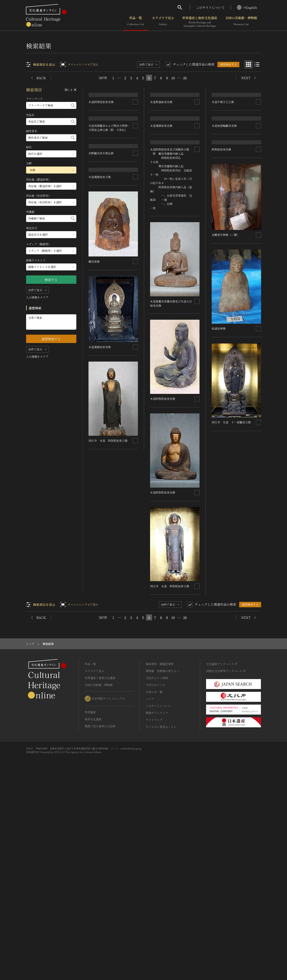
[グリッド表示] (249, 64)
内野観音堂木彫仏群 (101, 358)
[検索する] (73, 105)
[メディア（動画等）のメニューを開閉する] (51, 251)
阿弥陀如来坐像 (221, 363)
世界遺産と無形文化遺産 (200, 22)
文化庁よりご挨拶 (157, 880)
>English (247, 7)
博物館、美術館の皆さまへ (162, 873)
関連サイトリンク (157, 915)
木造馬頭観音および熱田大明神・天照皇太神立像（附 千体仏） (110, 271)
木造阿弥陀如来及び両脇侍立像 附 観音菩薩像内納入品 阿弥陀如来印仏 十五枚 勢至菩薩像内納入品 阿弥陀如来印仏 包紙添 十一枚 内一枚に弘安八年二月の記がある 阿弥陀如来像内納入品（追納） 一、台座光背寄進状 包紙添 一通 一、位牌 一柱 (177, 382)
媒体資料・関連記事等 (160, 866)
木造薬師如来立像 (100, 452)
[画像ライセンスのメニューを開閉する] (51, 267)
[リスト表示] (257, 64)
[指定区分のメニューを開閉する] (51, 235)
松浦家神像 (219, 542)
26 (185, 78)
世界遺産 (90, 915)
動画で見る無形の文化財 (100, 929)
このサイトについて (210, 7)
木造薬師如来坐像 (100, 622)
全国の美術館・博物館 (241, 22)
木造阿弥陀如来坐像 (101, 172)
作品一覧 (136, 22)
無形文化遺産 (93, 922)
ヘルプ (150, 901)
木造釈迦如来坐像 (161, 172)
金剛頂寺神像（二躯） (226, 448)
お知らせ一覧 (154, 894)
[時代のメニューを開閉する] (51, 154)
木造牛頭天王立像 (223, 172)
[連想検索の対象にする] (136, 172)
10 (173, 78)
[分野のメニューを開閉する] (51, 170)
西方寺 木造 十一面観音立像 (231, 635)
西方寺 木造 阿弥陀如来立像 (108, 716)
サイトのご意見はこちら (161, 929)
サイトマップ (154, 922)
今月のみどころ (155, 887)
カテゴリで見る (163, 22)
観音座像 (94, 537)
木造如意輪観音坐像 (224, 255)
